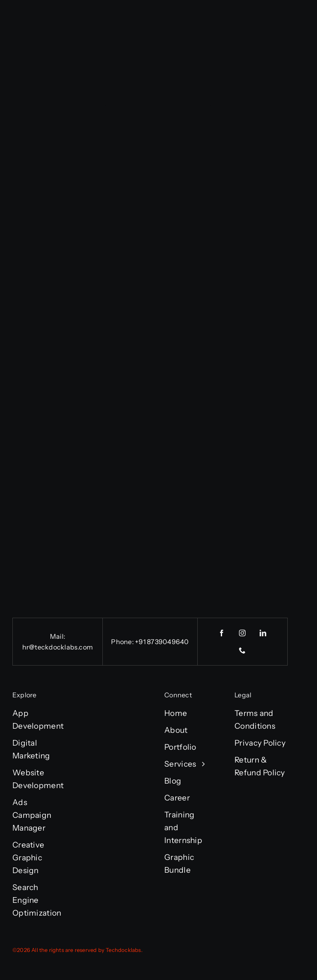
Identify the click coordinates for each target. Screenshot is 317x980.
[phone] (243, 650)
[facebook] (222, 633)
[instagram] (243, 633)
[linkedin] (263, 633)
